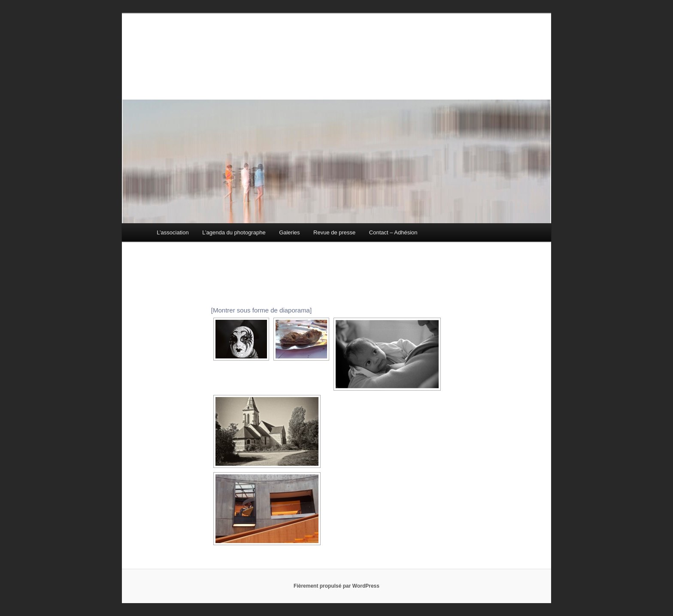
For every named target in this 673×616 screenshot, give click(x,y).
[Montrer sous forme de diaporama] (261, 310)
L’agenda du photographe (234, 232)
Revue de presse (334, 232)
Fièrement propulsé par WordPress (336, 586)
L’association (173, 232)
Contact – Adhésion (393, 232)
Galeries (289, 232)
